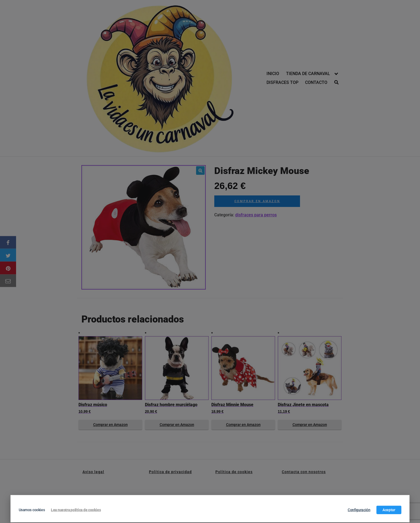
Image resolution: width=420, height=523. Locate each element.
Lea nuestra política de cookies (76, 510)
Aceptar (389, 510)
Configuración (359, 510)
